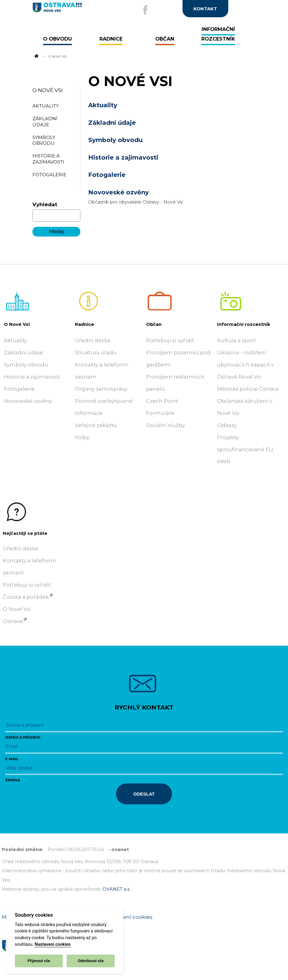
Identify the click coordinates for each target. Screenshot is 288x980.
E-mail (12, 759)
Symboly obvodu (115, 140)
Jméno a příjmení (23, 737)
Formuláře (160, 413)
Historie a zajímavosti (123, 157)
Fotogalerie (107, 175)
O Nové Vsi (48, 90)
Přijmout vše (39, 961)
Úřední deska (93, 340)
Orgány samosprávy (101, 389)
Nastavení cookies (52, 944)
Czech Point (162, 401)
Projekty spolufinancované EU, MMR (246, 449)
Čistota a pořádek (26, 597)
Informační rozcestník (244, 324)
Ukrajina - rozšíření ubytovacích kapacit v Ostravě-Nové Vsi (246, 365)
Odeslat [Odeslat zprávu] (144, 794)
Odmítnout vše (91, 961)
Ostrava (13, 621)
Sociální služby (166, 425)
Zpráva (13, 780)
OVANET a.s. (116, 889)
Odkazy (227, 425)
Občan (154, 324)
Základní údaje (112, 123)
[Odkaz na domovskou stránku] (36, 56)
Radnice (84, 324)
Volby (82, 437)
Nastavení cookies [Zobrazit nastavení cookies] (129, 917)
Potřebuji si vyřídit (170, 340)
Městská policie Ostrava (248, 389)
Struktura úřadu (96, 353)
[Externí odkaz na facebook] (145, 10)
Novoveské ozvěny (119, 192)
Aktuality (103, 105)
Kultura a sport (236, 340)
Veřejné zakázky (96, 425)
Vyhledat (45, 204)
